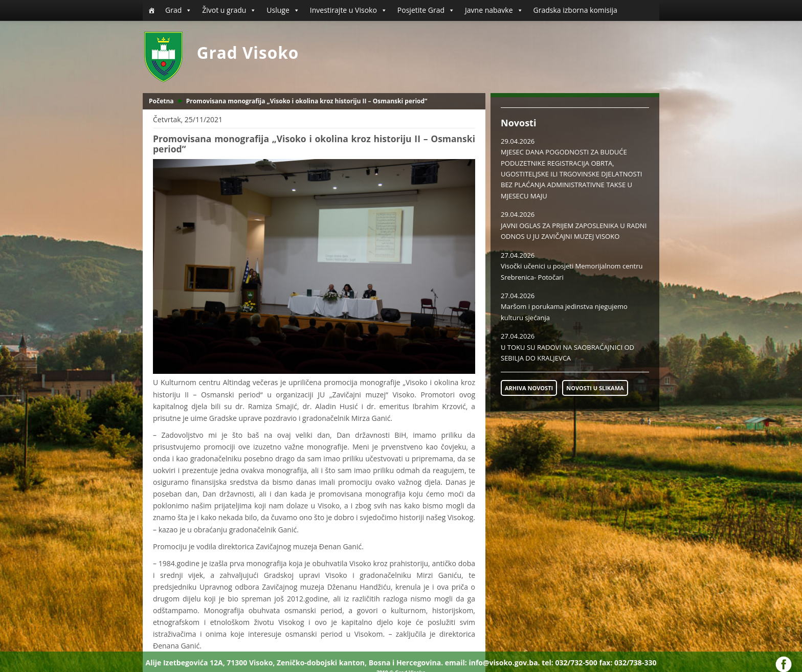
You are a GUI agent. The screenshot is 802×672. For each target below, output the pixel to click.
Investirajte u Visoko (349, 10)
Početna (161, 101)
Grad (179, 10)
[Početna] (151, 10)
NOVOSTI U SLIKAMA (595, 388)
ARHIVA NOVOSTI (529, 388)
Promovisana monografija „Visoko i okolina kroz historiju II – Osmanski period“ (307, 101)
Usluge (283, 10)
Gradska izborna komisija (575, 10)
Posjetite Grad (426, 10)
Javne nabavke (494, 10)
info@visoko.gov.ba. (504, 663)
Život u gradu (229, 10)
